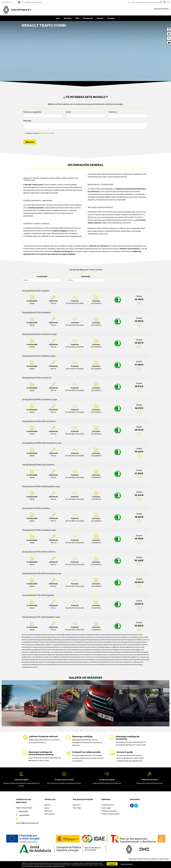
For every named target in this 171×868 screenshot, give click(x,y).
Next (169, 703)
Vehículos (67, 18)
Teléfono (113, 112)
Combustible (42, 276)
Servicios (77, 805)
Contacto (111, 18)
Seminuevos (49, 814)
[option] (30, 703)
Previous (1, 703)
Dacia (47, 808)
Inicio (58, 18)
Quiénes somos (108, 805)
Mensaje (27, 121)
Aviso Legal (106, 808)
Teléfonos (8, 2)
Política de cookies (109, 811)
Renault (48, 805)
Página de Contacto (24, 808)
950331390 (23, 811)
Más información (59, 867)
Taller (77, 18)
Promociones (88, 18)
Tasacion (100, 18)
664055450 (24, 815)
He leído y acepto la (40, 133)
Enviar (30, 142)
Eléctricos (48, 811)
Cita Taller (77, 808)
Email (68, 112)
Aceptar (112, 864)
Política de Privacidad (47, 133)
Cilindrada (86, 276)
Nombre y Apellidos (32, 112)
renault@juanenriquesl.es (27, 823)
